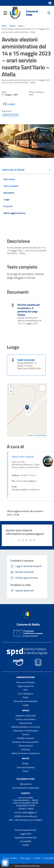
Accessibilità (26, 841)
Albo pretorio (26, 784)
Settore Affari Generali (23, 457)
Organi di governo (26, 686)
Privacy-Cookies (10, 858)
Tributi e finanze (26, 746)
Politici (26, 697)
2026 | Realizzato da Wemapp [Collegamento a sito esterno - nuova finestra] (27, 866)
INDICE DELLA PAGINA (13, 170)
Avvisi (21, 26)
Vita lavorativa (26, 723)
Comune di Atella (32, 13)
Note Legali (25, 858)
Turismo (26, 734)
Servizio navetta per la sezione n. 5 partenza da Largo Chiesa (29, 310)
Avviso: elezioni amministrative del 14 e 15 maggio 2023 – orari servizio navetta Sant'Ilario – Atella (26, 30)
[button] (50, 3)
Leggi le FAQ (26, 834)
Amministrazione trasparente (26, 788)
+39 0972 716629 (26, 809)
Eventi (26, 771)
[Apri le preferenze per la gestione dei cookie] (5, 863)
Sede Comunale (26, 360)
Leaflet (30, 435)
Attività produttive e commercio (26, 727)
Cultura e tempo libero (26, 719)
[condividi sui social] (9, 104)
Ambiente (26, 749)
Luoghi (26, 705)
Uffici (26, 690)
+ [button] (11, 387)
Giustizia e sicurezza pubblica (26, 742)
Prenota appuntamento (26, 830)
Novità (13, 26)
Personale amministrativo (26, 701)
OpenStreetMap (41, 435)
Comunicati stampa (26, 767)
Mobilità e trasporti (26, 738)
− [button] (11, 392)
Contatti (26, 793)
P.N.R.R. (26, 845)
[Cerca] (49, 13)
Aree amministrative (26, 682)
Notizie (26, 764)
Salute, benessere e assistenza (26, 753)
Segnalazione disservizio (26, 837)
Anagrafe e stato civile (26, 716)
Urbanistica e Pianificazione (26, 731)
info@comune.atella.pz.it (26, 816)
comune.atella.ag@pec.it (26, 812)
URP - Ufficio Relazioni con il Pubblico (26, 820)
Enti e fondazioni (26, 694)
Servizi (26, 710)
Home (4, 26)
